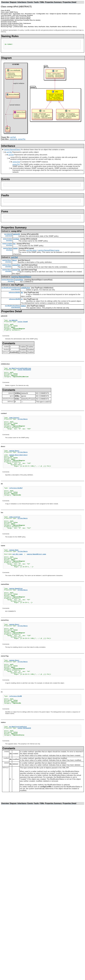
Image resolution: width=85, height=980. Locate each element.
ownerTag (16, 270)
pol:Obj (9, 152)
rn (22, 299)
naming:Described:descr (18, 455)
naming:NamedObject (12, 150)
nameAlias (19, 280)
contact (16, 239)
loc (14, 244)
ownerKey (16, 265)
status (23, 306)
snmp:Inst (13, 139)
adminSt (17, 234)
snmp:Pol (22, 139)
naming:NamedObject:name (49, 250)
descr (15, 260)
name (15, 248)
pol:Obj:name (31, 250)
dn (22, 292)
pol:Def (13, 137)
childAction (25, 288)
